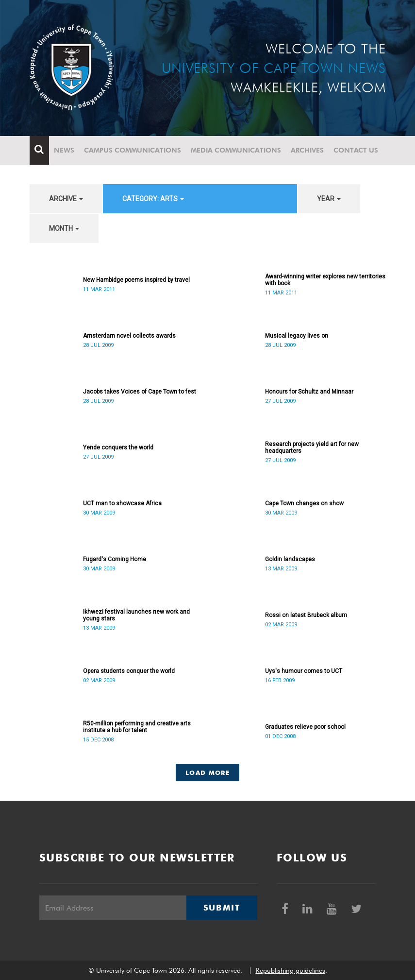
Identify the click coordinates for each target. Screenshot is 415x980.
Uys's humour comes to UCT (304, 671)
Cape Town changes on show (304, 503)
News (64, 150)
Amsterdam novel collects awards (129, 336)
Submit (222, 908)
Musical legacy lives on (297, 336)
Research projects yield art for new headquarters (312, 447)
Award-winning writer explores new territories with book (325, 280)
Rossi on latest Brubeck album (306, 615)
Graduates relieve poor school (305, 727)
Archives (307, 150)
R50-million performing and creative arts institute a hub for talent (137, 727)
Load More (207, 773)
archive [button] (66, 199)
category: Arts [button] (153, 199)
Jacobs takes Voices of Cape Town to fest (140, 392)
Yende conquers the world (118, 447)
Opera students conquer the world (129, 671)
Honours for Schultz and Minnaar (309, 392)
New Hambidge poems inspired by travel (136, 280)
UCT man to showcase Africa (122, 503)
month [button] (64, 228)
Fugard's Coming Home (115, 559)
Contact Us (356, 150)
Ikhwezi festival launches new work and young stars (136, 615)
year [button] (329, 199)
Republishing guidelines (290, 970)
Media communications (236, 150)
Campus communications (133, 150)
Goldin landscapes (290, 559)
